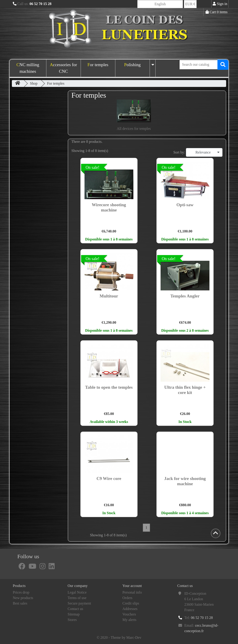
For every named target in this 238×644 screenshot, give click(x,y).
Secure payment (79, 603)
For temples (98, 65)
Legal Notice (77, 592)
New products (23, 598)
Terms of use (77, 598)
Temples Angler (185, 296)
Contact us (75, 609)
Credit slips (131, 603)
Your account (132, 586)
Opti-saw (185, 205)
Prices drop (21, 592)
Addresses (130, 609)
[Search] (204, 65)
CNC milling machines (28, 68)
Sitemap (74, 614)
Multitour (109, 296)
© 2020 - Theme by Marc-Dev (119, 637)
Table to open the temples (109, 387)
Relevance (208, 152)
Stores (72, 620)
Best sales (20, 603)
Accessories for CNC (63, 68)
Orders (127, 598)
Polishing (132, 65)
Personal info (132, 592)
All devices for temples (134, 129)
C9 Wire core (109, 478)
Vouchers (129, 614)
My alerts (129, 620)
